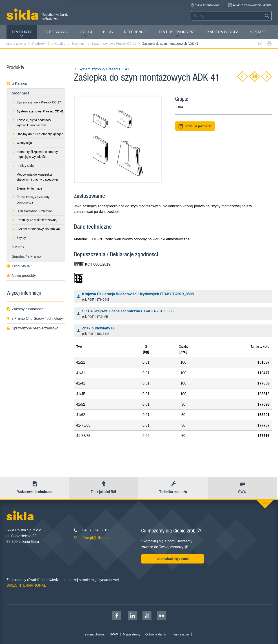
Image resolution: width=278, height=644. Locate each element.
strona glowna (19, 44)
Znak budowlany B (174, 331)
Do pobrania (55, 32)
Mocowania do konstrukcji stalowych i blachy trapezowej (35, 177)
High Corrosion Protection (32, 211)
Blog (108, 32)
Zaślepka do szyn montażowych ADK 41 (170, 44)
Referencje (136, 32)
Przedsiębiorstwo (178, 34)
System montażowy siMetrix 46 (36, 229)
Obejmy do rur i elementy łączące (38, 134)
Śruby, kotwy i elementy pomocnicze (31, 200)
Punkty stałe (23, 166)
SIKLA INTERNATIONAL (26, 585)
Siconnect (81, 44)
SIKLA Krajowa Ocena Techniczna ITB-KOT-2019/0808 (174, 314)
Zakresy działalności (25, 309)
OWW (114, 634)
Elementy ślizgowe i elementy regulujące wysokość (35, 154)
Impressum (181, 634)
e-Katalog (61, 44)
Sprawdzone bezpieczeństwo (32, 328)
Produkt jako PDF (195, 126)
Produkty (22, 34)
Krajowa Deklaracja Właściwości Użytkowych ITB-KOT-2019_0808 (174, 297)
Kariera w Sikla (223, 32)
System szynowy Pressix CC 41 (116, 44)
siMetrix (18, 247)
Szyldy (19, 238)
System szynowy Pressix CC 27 (37, 102)
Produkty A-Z (20, 266)
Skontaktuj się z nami (173, 559)
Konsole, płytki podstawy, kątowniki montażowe (32, 123)
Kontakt (258, 34)
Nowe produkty (21, 276)
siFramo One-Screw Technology (35, 319)
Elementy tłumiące (27, 188)
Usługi (85, 34)
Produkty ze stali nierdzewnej (35, 220)
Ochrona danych (157, 634)
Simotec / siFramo (26, 256)
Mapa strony (132, 634)
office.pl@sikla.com (96, 538)
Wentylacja (22, 143)
